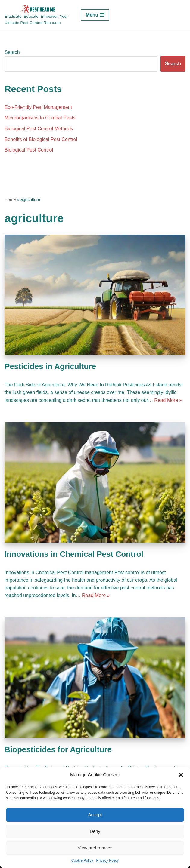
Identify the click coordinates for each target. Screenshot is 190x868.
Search (12, 52)
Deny (95, 831)
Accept (95, 815)
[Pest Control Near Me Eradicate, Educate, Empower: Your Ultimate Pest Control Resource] (38, 15)
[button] (181, 775)
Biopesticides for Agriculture (58, 749)
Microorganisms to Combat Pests (40, 118)
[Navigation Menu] (95, 15)
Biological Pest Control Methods (39, 129)
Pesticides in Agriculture (50, 366)
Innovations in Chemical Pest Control (74, 554)
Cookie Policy (82, 860)
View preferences (95, 848)
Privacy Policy (108, 860)
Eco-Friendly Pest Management (38, 107)
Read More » (168, 400)
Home (10, 199)
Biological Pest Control (29, 150)
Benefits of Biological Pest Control (41, 139)
